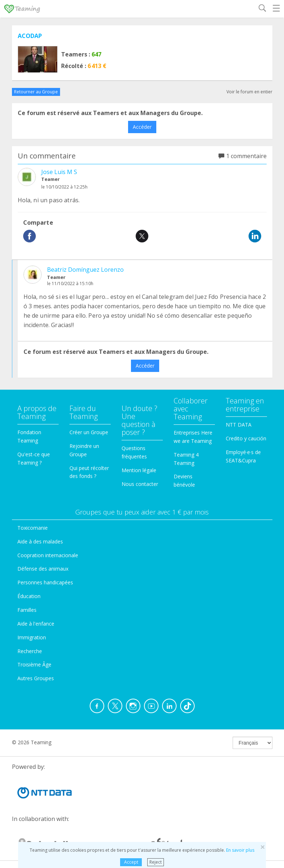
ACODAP (30, 36)
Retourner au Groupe (36, 92)
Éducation (29, 596)
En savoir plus (240, 850)
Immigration (32, 637)
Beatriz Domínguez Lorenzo (85, 270)
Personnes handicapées (45, 582)
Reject (156, 862)
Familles (27, 610)
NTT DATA (239, 425)
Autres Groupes (36, 678)
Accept (131, 862)
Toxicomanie (33, 528)
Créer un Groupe (89, 432)
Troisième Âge (34, 664)
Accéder (142, 127)
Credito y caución (246, 438)
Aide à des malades (40, 541)
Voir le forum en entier (249, 92)
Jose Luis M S (59, 172)
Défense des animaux (43, 569)
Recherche (30, 651)
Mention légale (139, 470)
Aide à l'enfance (36, 624)
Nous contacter (140, 484)
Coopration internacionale (48, 555)
